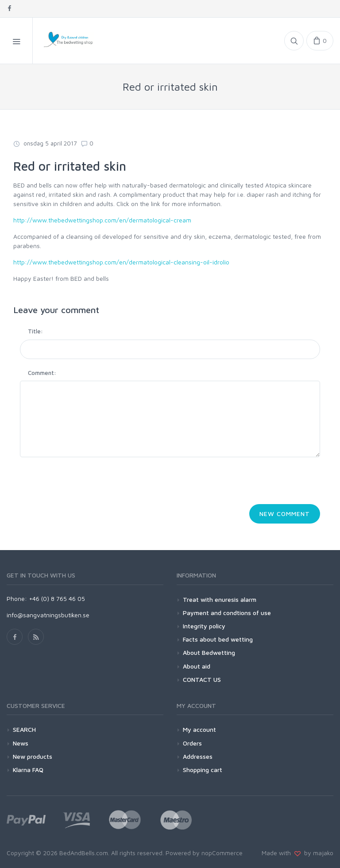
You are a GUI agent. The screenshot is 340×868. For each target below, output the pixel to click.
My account (199, 729)
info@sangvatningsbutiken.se (48, 615)
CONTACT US (202, 679)
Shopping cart (203, 770)
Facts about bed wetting (218, 639)
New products (33, 756)
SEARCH (24, 729)
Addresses (198, 756)
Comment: (42, 373)
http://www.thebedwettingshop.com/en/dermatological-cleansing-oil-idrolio (121, 262)
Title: (35, 331)
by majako (317, 853)
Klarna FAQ (28, 770)
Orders (192, 743)
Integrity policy (204, 626)
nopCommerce (222, 853)
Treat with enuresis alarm (220, 599)
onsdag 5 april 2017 (45, 143)
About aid (197, 666)
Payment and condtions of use (227, 613)
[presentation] (87, 483)
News (21, 743)
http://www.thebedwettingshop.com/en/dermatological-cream (102, 220)
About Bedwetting (209, 652)
